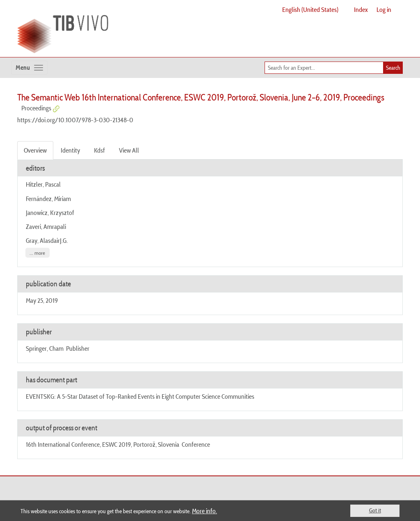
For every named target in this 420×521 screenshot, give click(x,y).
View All (129, 150)
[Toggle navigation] (29, 68)
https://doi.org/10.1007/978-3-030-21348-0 (75, 120)
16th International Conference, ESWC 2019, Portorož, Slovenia (103, 444)
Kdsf (99, 150)
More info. (204, 511)
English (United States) (310, 9)
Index (361, 9)
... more (37, 253)
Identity (70, 150)
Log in (384, 9)
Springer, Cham (45, 348)
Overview (35, 150)
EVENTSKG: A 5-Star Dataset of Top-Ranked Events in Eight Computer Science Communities (140, 396)
